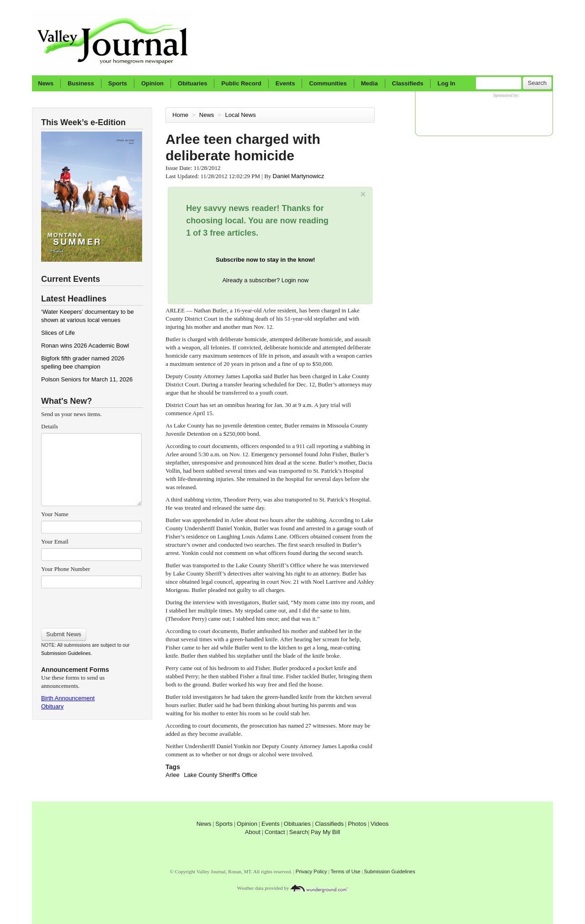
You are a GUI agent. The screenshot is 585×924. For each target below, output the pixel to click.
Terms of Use (345, 871)
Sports (118, 83)
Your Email (55, 541)
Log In (446, 83)
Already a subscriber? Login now (265, 280)
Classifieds (408, 83)
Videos (380, 824)
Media (370, 83)
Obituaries (192, 83)
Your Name (55, 514)
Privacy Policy (311, 871)
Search (537, 83)
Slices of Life (58, 333)
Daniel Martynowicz (299, 176)
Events (285, 83)
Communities (328, 83)
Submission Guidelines (66, 653)
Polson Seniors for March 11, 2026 (87, 379)
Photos (357, 824)
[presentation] (91, 605)
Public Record (241, 83)
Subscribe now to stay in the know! (265, 260)
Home (180, 115)
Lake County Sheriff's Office (220, 775)
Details (50, 426)
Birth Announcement (68, 698)
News (46, 83)
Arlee (172, 775)
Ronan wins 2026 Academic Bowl (85, 346)
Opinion (152, 83)
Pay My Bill (325, 832)
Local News (242, 115)
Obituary (52, 706)
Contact (275, 832)
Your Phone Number (66, 569)
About (253, 832)
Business (81, 83)
